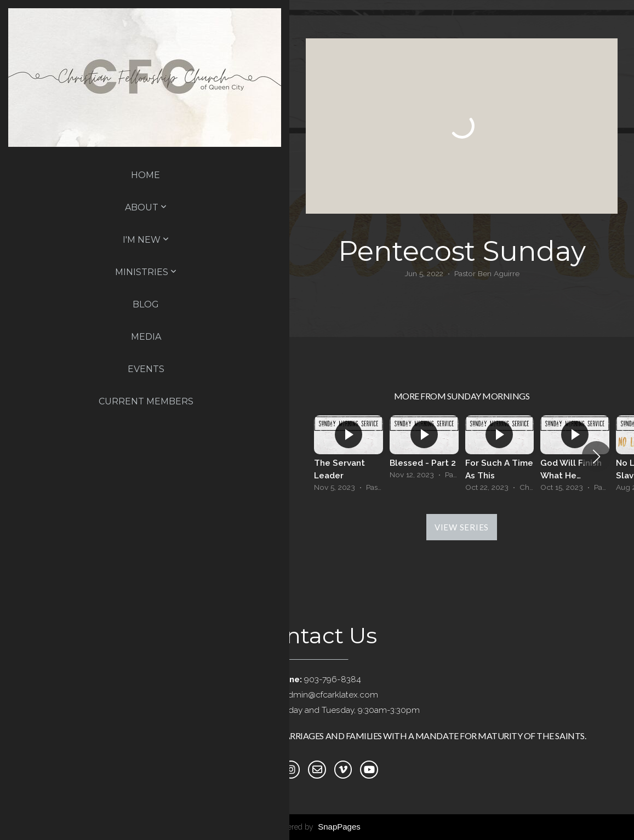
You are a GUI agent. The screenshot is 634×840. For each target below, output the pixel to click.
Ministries (146, 272)
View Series (462, 527)
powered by (317, 827)
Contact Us (317, 635)
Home (145, 175)
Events (146, 369)
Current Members (146, 401)
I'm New (146, 240)
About (146, 207)
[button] (596, 456)
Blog (146, 304)
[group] (349, 456)
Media (146, 337)
